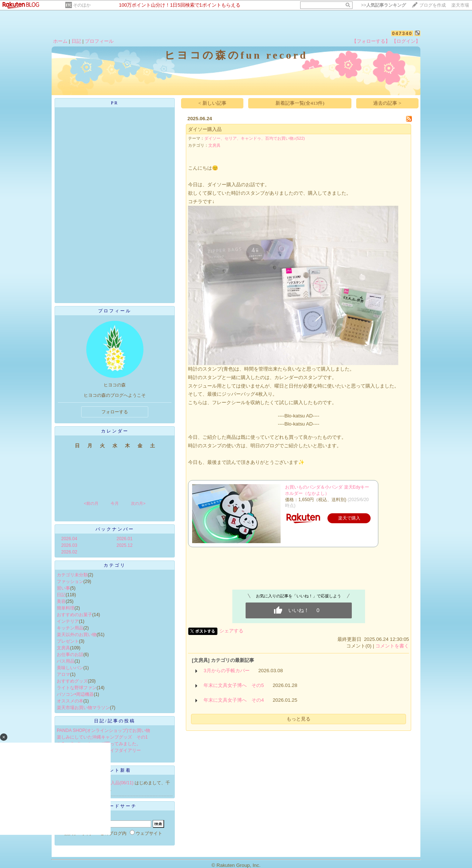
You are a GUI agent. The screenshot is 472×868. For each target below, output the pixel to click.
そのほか (82, 5)
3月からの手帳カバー (226, 671)
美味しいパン (70, 668)
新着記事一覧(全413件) (300, 103)
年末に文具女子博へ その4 (234, 700)
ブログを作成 (433, 5)
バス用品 (66, 661)
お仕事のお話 (70, 655)
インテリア (68, 621)
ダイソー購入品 (205, 129)
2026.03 (69, 545)
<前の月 (91, 503)
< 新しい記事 (212, 103)
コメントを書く (392, 646)
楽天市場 (460, 5)
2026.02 (69, 552)
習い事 (63, 588)
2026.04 (69, 539)
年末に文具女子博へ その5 (234, 685)
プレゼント (68, 641)
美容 (61, 601)
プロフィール (99, 41)
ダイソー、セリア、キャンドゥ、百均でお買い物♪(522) (254, 138)
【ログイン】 (406, 41)
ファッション (70, 581)
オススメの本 (70, 701)
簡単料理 (66, 608)
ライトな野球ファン (77, 688)
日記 (76, 41)
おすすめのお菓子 (74, 615)
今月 (115, 503)
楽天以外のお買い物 (77, 635)
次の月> (138, 503)
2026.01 (124, 539)
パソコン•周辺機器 (75, 694)
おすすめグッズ (72, 681)
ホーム (60, 41)
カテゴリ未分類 (72, 575)
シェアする (231, 631)
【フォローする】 (371, 41)
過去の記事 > (387, 103)
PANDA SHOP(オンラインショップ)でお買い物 (103, 730)
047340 (402, 33)
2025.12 (124, 545)
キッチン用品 (70, 628)
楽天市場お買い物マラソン (83, 708)
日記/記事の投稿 (114, 721)
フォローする (115, 412)
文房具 (63, 648)
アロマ (63, 674)
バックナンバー (115, 529)
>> (383, 5)
